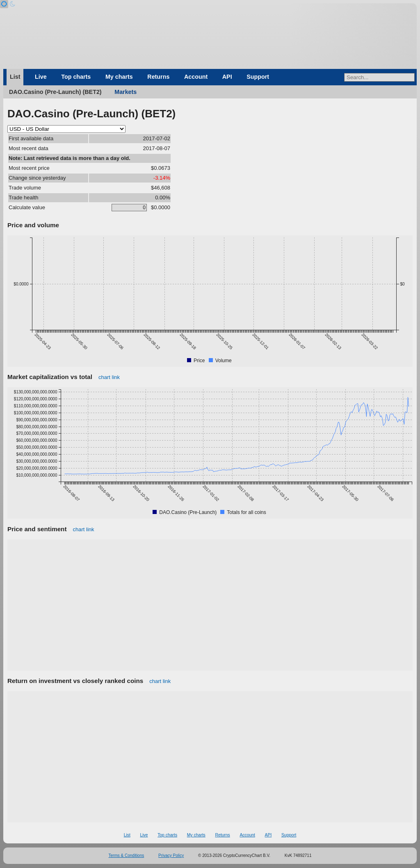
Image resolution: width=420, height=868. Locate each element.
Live (41, 77)
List (15, 77)
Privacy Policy (171, 855)
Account (196, 77)
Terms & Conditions (127, 855)
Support (258, 77)
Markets (126, 92)
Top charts (76, 77)
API (227, 77)
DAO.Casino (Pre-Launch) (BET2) (55, 92)
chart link (109, 377)
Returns (158, 77)
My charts (119, 77)
